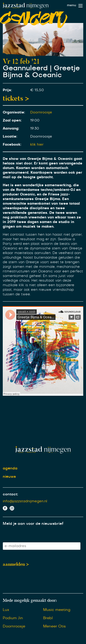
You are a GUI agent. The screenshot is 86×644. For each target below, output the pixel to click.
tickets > (16, 98)
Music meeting (57, 610)
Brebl (48, 618)
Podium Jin (13, 618)
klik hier (37, 145)
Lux (6, 610)
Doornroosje (41, 112)
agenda (10, 468)
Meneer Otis (54, 626)
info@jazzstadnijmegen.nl (25, 501)
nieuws (9, 477)
